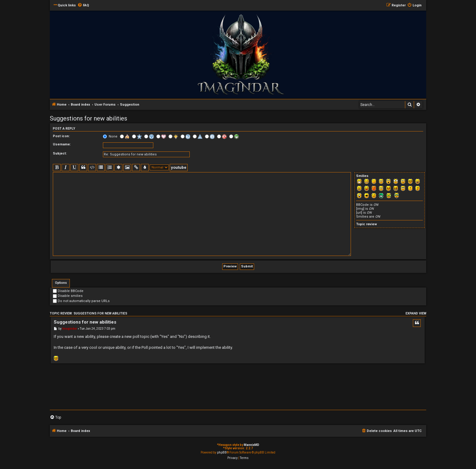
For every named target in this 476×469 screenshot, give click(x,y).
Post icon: (61, 136)
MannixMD (252, 445)
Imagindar (70, 329)
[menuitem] (83, 5)
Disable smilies (68, 296)
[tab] (61, 283)
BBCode (362, 205)
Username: (62, 144)
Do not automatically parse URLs (81, 301)
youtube (179, 167)
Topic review (367, 224)
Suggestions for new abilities (88, 118)
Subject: (60, 153)
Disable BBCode (68, 291)
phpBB (222, 452)
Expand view (416, 313)
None (110, 136)
